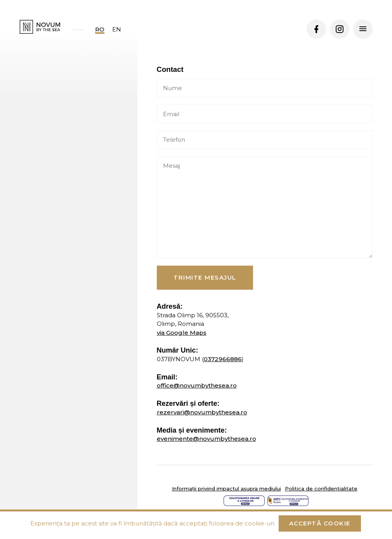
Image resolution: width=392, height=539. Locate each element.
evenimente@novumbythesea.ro (206, 439)
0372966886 (223, 359)
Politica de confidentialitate (321, 489)
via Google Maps (182, 333)
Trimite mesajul (205, 277)
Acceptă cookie (320, 523)
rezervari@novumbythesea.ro (202, 412)
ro (100, 29)
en (117, 29)
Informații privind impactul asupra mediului (226, 489)
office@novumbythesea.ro (197, 385)
